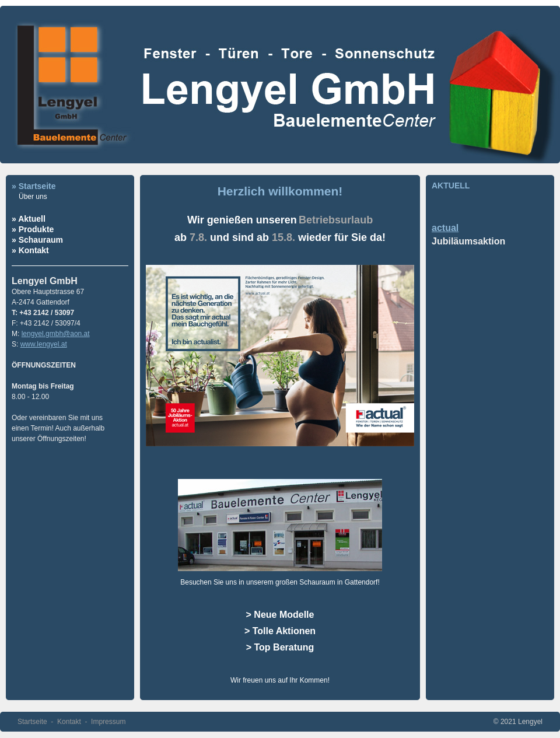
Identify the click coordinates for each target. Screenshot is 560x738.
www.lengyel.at (44, 344)
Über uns (33, 197)
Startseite (32, 722)
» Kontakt (30, 250)
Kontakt (69, 722)
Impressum (108, 722)
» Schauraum (37, 240)
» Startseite (34, 186)
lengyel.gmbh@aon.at (56, 334)
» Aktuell (29, 219)
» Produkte (33, 229)
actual (445, 228)
